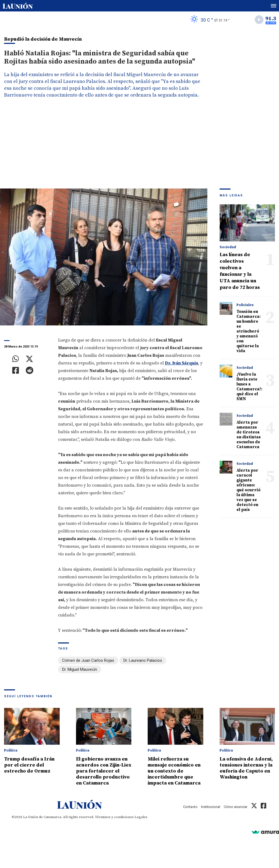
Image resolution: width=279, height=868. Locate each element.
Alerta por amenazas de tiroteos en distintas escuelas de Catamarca (249, 435)
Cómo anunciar (236, 807)
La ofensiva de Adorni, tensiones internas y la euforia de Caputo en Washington (246, 768)
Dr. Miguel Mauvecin (80, 669)
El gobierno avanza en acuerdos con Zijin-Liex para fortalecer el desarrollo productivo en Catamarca (104, 771)
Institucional (211, 807)
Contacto (190, 807)
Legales (141, 817)
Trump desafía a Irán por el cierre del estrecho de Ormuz (29, 765)
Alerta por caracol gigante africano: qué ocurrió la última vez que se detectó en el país (248, 490)
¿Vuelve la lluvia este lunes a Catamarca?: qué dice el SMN (249, 387)
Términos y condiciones (114, 817)
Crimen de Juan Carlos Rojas (88, 660)
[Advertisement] (139, 148)
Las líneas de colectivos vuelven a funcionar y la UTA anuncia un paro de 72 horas (240, 271)
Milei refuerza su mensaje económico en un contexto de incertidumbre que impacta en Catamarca (174, 771)
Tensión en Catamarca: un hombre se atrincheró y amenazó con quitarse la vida (248, 331)
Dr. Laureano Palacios (143, 660)
